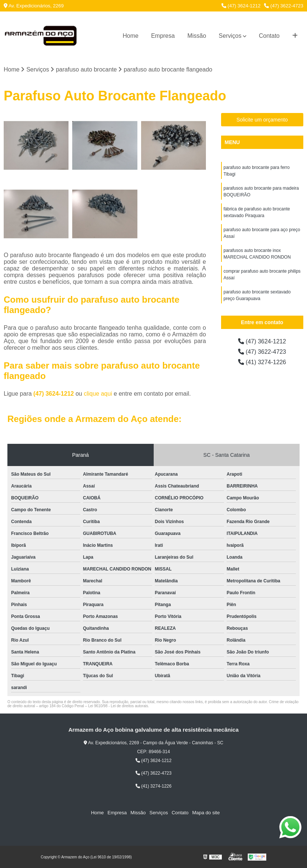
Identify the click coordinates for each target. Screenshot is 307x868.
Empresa (163, 36)
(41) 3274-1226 (262, 362)
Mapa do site (206, 813)
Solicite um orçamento (262, 120)
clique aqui (98, 394)
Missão (197, 36)
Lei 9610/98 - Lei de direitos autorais (118, 706)
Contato (269, 36)
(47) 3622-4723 (284, 6)
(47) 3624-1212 (241, 6)
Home (131, 36)
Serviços (230, 36)
